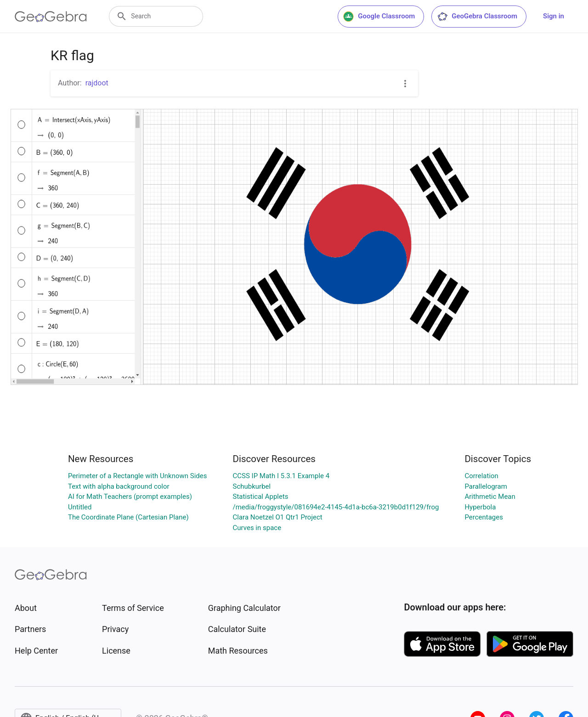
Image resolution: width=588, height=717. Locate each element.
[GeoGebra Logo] (51, 17)
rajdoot (97, 83)
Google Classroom (379, 17)
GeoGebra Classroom (477, 17)
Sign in (554, 16)
